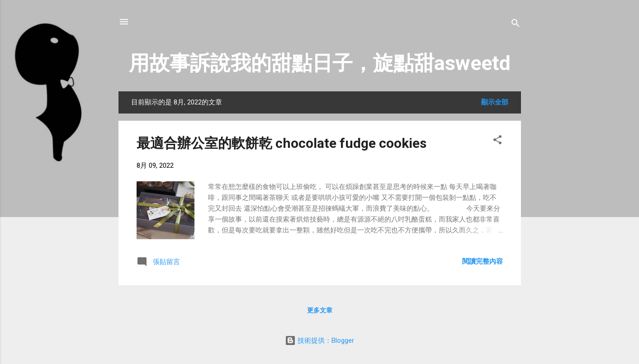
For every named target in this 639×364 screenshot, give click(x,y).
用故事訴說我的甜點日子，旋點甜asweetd (320, 63)
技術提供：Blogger (319, 340)
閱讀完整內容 (483, 261)
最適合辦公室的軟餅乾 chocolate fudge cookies (282, 143)
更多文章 (320, 310)
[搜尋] (516, 25)
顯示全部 (495, 102)
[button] (497, 141)
